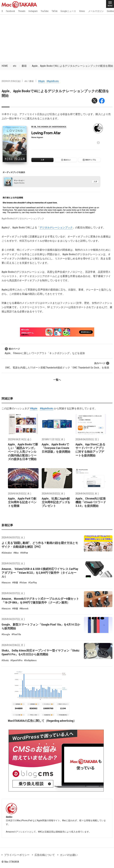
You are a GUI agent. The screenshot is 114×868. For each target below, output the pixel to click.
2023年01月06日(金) (11, 81)
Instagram (33, 11)
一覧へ (57, 380)
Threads (22, 11)
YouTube (45, 11)
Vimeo (82, 11)
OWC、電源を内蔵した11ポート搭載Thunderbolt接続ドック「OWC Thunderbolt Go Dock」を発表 (57, 365)
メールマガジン (96, 11)
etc (15, 66)
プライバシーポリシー (17, 855)
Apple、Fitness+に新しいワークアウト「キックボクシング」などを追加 (45, 351)
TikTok (55, 11)
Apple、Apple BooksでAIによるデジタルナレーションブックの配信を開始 (72, 66)
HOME (5, 66)
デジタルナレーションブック (56, 227)
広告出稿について (45, 855)
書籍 (24, 66)
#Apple (41, 81)
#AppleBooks (53, 81)
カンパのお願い (69, 855)
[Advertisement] (57, 38)
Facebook (10, 11)
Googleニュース (68, 11)
